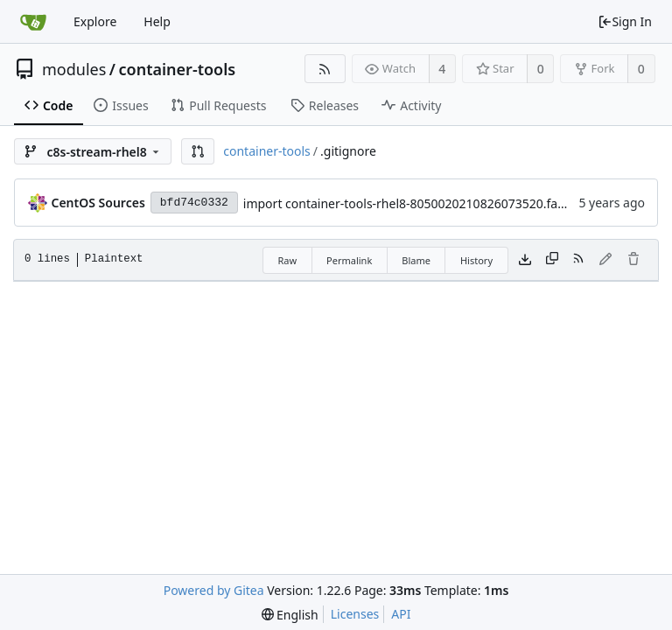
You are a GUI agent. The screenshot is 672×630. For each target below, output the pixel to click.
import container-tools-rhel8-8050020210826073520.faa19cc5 (420, 203)
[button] (198, 151)
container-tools (178, 69)
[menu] (290, 615)
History (476, 260)
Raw (287, 260)
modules (74, 69)
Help (157, 21)
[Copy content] (552, 260)
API (401, 614)
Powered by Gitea (214, 590)
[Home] (33, 22)
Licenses (355, 614)
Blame (416, 260)
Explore (95, 21)
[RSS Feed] (325, 69)
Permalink (349, 260)
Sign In (625, 21)
